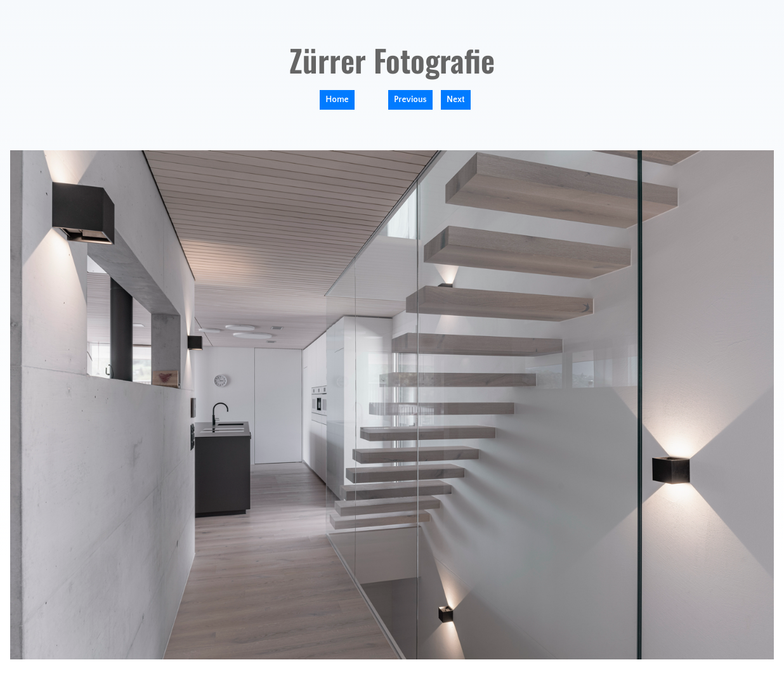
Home (337, 100)
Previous (410, 100)
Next (456, 100)
